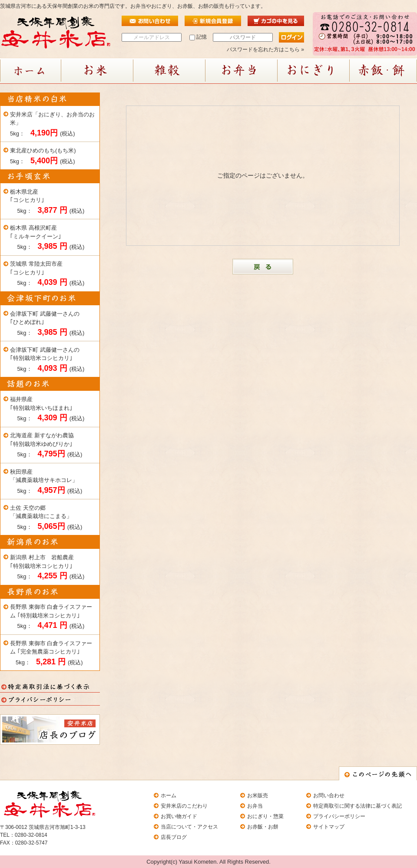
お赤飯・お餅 (263, 827)
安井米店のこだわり (184, 806)
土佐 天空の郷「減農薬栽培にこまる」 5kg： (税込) (46, 518)
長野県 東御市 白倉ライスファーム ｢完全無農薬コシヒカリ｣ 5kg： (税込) (51, 653)
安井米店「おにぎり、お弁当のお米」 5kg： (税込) (52, 124)
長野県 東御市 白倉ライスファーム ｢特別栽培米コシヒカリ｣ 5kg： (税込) (51, 617)
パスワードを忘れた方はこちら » (265, 50)
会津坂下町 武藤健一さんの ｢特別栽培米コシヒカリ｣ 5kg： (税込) (47, 360)
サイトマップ (329, 827)
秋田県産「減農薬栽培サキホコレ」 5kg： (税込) (46, 482)
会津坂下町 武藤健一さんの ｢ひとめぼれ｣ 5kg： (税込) (47, 323)
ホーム (169, 795)
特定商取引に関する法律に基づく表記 (357, 806)
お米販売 (258, 795)
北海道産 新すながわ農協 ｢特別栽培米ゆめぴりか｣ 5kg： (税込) (46, 445)
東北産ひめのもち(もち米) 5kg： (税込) (43, 156)
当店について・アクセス (189, 827)
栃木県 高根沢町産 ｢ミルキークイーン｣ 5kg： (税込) (47, 238)
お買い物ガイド (179, 816)
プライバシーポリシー (339, 816)
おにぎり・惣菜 (265, 816)
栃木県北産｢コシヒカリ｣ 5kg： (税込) (47, 201)
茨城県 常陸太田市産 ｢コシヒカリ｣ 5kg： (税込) (47, 274)
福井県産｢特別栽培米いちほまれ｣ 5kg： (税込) (47, 409)
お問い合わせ (329, 795)
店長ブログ (174, 837)
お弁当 (255, 806)
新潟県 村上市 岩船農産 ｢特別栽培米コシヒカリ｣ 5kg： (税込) (47, 567)
